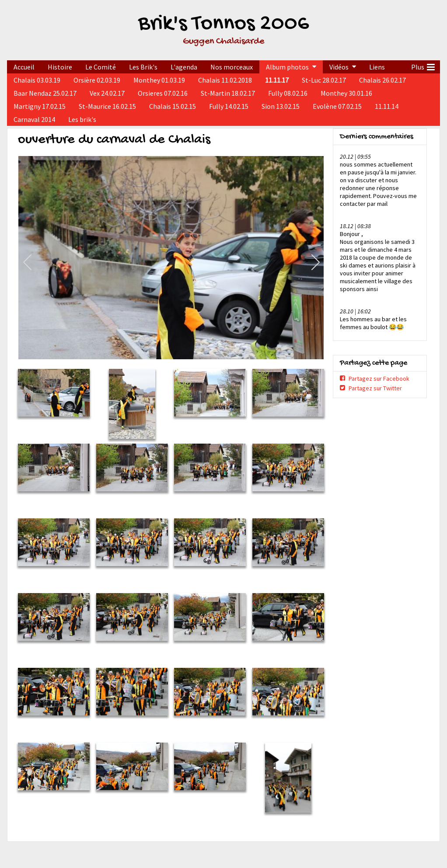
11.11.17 (277, 80)
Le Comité (101, 67)
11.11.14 (387, 106)
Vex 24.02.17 (107, 93)
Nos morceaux (232, 67)
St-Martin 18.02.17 (228, 93)
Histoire (60, 67)
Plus (423, 66)
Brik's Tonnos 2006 (223, 24)
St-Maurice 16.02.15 (107, 106)
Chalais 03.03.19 (37, 80)
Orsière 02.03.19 (97, 80)
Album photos (287, 67)
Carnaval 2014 (34, 119)
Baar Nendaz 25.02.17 (45, 93)
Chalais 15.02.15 (173, 106)
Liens (377, 67)
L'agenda (184, 67)
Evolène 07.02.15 (337, 106)
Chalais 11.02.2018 (225, 80)
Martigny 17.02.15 (40, 106)
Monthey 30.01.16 (346, 93)
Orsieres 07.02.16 (163, 93)
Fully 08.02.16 (288, 93)
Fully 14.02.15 (229, 106)
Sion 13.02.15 (281, 106)
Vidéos (339, 67)
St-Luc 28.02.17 (324, 80)
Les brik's (82, 119)
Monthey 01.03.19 (159, 80)
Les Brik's (143, 67)
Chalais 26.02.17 (382, 80)
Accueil (24, 67)
